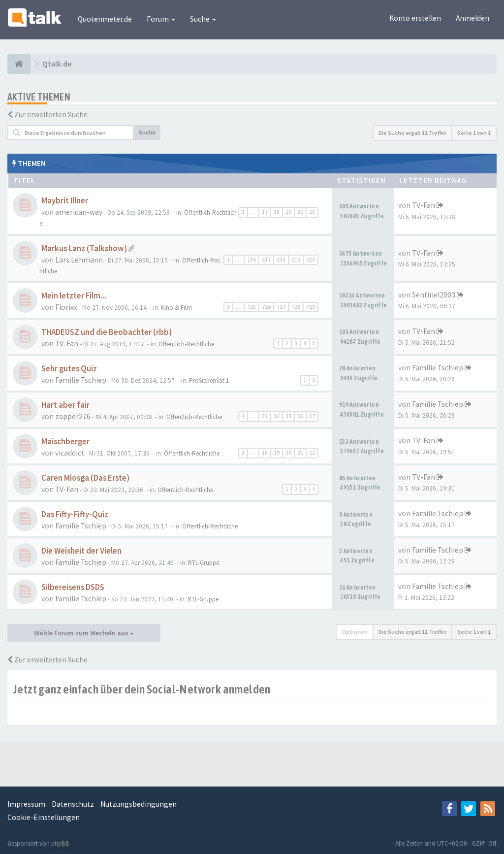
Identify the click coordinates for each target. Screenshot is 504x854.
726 (266, 307)
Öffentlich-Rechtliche (186, 344)
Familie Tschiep (81, 380)
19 (288, 212)
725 (252, 307)
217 (266, 260)
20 (300, 212)
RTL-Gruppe (204, 563)
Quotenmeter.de (105, 19)
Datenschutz (73, 804)
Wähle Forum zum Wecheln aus (84, 633)
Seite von (474, 133)
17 (265, 212)
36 (300, 416)
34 (277, 416)
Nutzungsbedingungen (139, 804)
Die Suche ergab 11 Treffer (412, 133)
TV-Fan (424, 205)
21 (312, 212)
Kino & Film (176, 308)
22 (312, 453)
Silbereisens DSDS (73, 587)
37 (312, 416)
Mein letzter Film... (74, 296)
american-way (79, 212)
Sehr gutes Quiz (69, 369)
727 (281, 307)
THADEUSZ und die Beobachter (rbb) (107, 332)
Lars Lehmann (79, 260)
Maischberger (65, 442)
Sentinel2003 (434, 295)
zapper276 (73, 416)
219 (296, 260)
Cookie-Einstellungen (44, 817)
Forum (161, 19)
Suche (203, 19)
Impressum (26, 804)
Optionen (355, 632)
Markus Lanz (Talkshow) (84, 248)
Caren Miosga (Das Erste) (85, 478)
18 (277, 212)
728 (296, 307)
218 (281, 260)
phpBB (60, 843)
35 (288, 416)
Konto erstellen (415, 18)
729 (311, 307)
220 (311, 260)
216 (252, 260)
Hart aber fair (65, 405)
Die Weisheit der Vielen (81, 551)
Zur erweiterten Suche (51, 115)
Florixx (66, 307)
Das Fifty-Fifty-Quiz (75, 514)
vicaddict (70, 453)
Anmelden (472, 18)
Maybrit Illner (65, 201)
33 (265, 416)
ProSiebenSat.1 (209, 380)
